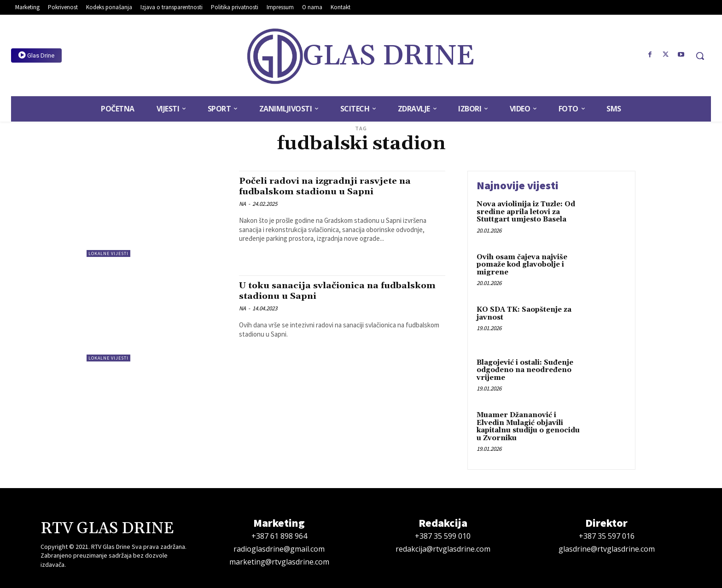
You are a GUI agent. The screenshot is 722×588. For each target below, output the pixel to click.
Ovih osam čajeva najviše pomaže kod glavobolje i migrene (522, 265)
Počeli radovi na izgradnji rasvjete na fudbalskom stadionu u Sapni (332, 186)
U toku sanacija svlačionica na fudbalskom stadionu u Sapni (315, 291)
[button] (700, 56)
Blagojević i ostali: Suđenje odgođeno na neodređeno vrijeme (525, 370)
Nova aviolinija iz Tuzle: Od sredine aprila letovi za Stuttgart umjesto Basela (526, 212)
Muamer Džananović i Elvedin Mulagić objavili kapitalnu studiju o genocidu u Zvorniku (528, 427)
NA (242, 204)
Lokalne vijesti (108, 253)
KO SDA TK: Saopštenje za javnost (524, 314)
